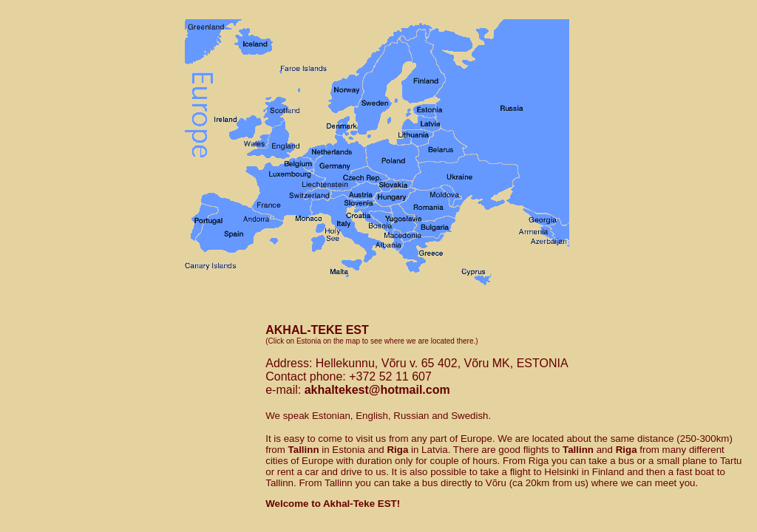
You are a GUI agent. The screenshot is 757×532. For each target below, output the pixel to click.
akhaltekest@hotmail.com (377, 390)
